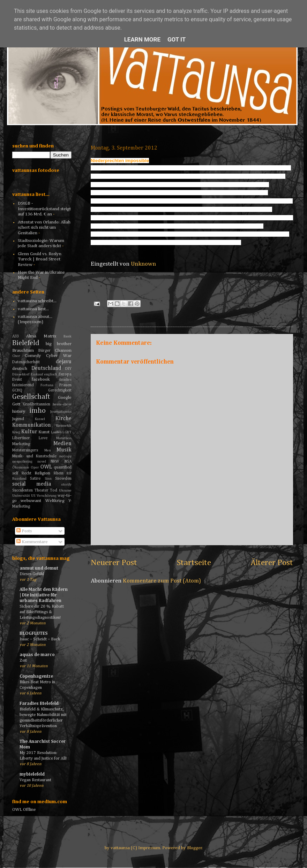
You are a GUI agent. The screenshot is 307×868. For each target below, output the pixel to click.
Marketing (21, 444)
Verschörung (47, 496)
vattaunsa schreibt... (37, 301)
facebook (41, 379)
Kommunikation (32, 425)
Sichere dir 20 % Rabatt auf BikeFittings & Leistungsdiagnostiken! (42, 612)
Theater (42, 490)
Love (43, 438)
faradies (65, 380)
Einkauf (37, 374)
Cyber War (59, 356)
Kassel (40, 419)
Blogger (194, 848)
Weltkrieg (55, 501)
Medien (62, 444)
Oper (35, 467)
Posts (24, 531)
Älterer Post (272, 563)
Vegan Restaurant (35, 780)
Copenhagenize (36, 676)
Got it (177, 39)
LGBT (67, 432)
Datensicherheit (26, 362)
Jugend (18, 419)
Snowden (63, 479)
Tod (54, 490)
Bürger (44, 351)
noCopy (65, 456)
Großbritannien (37, 404)
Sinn (48, 479)
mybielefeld (32, 774)
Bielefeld (26, 343)
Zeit (23, 660)
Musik (64, 450)
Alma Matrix (41, 336)
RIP (69, 473)
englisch (51, 374)
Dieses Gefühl (32, 574)
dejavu (64, 362)
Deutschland (46, 368)
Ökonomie (21, 467)
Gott (16, 404)
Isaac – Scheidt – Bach (40, 639)
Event (17, 380)
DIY (68, 369)
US (33, 496)
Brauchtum (23, 351)
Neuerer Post (114, 563)
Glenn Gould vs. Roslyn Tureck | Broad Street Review (40, 259)
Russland (19, 479)
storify (66, 485)
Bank (68, 336)
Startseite (194, 563)
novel (42, 462)
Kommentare (32, 542)
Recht (27, 473)
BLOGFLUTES (33, 634)
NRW (55, 462)
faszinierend (23, 385)
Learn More (142, 39)
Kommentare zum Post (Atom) (162, 581)
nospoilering (22, 462)
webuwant (31, 501)
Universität (21, 496)
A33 (16, 336)
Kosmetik (64, 426)
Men (48, 450)
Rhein (59, 473)
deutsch (20, 369)
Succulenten (23, 490)
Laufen (56, 432)
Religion (42, 473)
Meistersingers (25, 450)
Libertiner (21, 438)
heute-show (62, 404)
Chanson (63, 351)
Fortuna (47, 385)
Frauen (65, 385)
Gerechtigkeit (60, 390)
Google (65, 398)
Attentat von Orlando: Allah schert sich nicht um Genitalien (44, 228)
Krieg (16, 432)
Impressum (149, 848)
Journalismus (61, 412)
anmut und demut (39, 568)
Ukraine (65, 490)
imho (38, 411)
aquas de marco (37, 655)
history (19, 412)
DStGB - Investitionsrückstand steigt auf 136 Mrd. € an (44, 209)
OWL (46, 467)
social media (32, 484)
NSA (68, 462)
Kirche (63, 418)
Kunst (44, 432)
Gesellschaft (31, 397)
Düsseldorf (21, 374)
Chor (16, 356)
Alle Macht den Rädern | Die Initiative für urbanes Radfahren (44, 595)
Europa (65, 374)
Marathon (64, 438)
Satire (35, 479)
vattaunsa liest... (33, 309)
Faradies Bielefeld (39, 704)
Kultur (29, 432)
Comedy (33, 356)
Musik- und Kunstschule (34, 456)
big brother (59, 344)
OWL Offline (24, 810)
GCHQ (17, 390)
